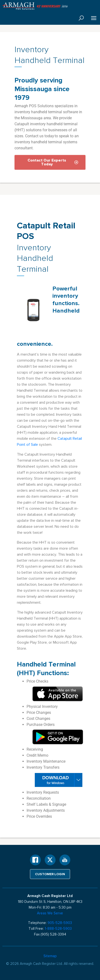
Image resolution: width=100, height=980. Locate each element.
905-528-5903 (60, 923)
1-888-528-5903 (58, 929)
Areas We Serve (50, 913)
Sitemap (50, 956)
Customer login (50, 874)
